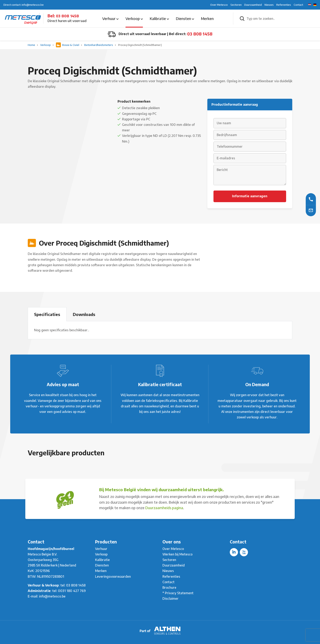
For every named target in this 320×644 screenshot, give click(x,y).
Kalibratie (159, 18)
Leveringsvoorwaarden (113, 576)
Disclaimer (171, 599)
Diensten (185, 18)
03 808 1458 (67, 16)
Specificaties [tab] (47, 314)
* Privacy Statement (178, 593)
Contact (298, 5)
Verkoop (134, 18)
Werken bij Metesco (177, 554)
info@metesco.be (52, 596)
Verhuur (110, 18)
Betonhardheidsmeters (99, 45)
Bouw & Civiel (68, 45)
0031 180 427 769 (72, 591)
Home (32, 45)
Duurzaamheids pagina (164, 508)
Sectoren (236, 5)
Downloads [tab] (84, 314)
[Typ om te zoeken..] (281, 19)
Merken (207, 18)
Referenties (284, 5)
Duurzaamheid (253, 5)
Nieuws (269, 5)
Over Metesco (219, 5)
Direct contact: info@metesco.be (24, 5)
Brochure (169, 587)
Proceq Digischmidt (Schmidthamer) (140, 45)
